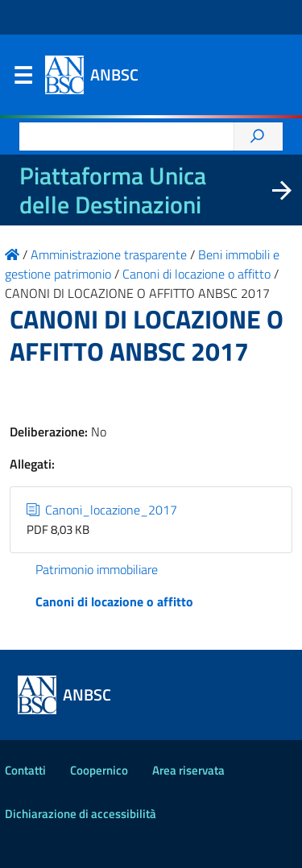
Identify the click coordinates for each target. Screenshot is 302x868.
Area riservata (188, 770)
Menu (23, 79)
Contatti (25, 770)
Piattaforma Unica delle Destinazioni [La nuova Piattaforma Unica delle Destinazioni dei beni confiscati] (113, 190)
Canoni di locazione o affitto (114, 601)
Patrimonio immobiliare (97, 569)
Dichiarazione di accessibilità (81, 814)
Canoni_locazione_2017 (102, 510)
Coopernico (99, 770)
